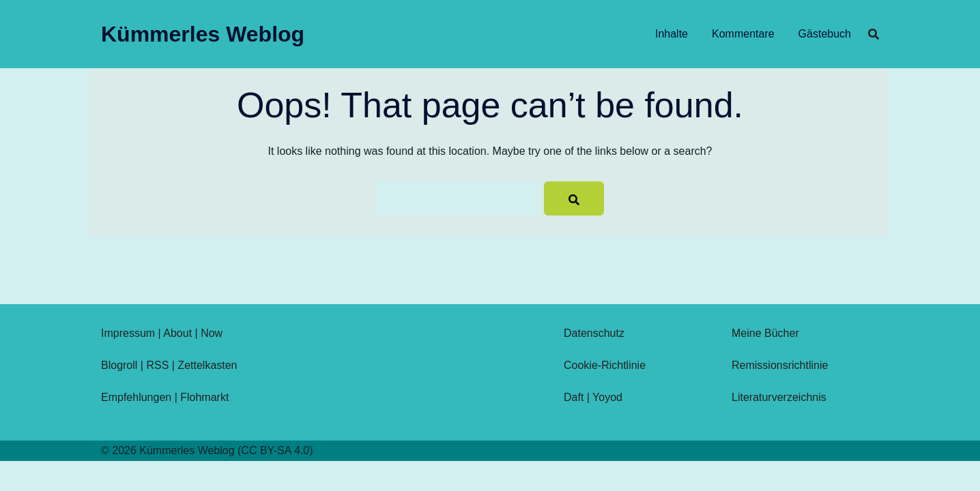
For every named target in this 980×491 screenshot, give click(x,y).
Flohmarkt (204, 397)
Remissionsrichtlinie (780, 365)
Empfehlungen (136, 397)
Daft (574, 397)
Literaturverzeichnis (779, 397)
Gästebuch (825, 34)
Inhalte (672, 34)
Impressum (128, 333)
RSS (157, 365)
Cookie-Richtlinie (605, 365)
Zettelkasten (207, 365)
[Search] (574, 198)
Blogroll (119, 365)
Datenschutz (594, 333)
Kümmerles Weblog (203, 34)
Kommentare (743, 34)
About (177, 333)
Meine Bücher (765, 333)
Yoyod (607, 397)
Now (212, 333)
